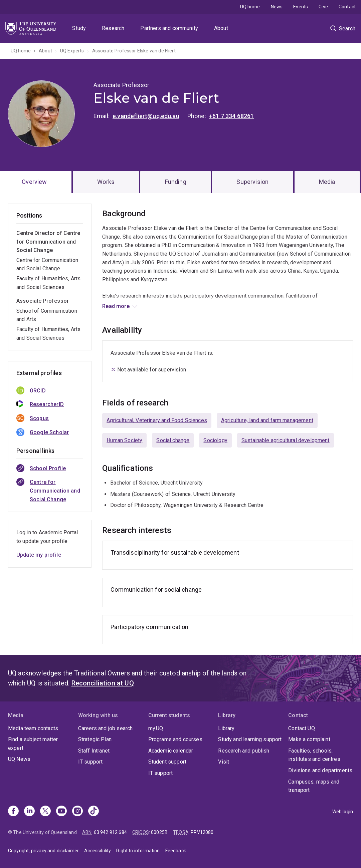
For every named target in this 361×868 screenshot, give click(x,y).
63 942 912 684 (110, 832)
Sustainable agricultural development (286, 440)
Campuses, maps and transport (314, 786)
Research (113, 28)
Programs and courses (175, 739)
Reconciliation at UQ (103, 683)
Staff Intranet (94, 751)
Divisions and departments (320, 770)
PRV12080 (202, 832)
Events (301, 7)
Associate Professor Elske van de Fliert (134, 51)
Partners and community (169, 28)
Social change (173, 440)
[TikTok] (94, 812)
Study (79, 28)
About (221, 28)
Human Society (124, 440)
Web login (343, 812)
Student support (167, 762)
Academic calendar (171, 751)
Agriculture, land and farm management (267, 420)
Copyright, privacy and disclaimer (43, 851)
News (277, 7)
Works (106, 182)
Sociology (215, 440)
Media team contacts (33, 728)
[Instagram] (77, 812)
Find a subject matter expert (33, 744)
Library (226, 728)
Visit (224, 762)
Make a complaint (309, 739)
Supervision (252, 182)
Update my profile (39, 555)
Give (323, 7)
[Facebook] (13, 812)
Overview (34, 182)
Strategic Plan (95, 739)
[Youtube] (61, 812)
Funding (176, 182)
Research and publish (244, 751)
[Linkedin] (29, 812)
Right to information (138, 851)
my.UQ (156, 728)
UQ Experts (72, 51)
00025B (159, 832)
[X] (45, 812)
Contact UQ (302, 728)
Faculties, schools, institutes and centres (314, 755)
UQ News (19, 759)
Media (327, 182)
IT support (91, 762)
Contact (347, 7)
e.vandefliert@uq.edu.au (146, 116)
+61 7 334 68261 (231, 116)
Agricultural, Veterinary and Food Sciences (157, 420)
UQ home (250, 7)
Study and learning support (250, 739)
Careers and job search (106, 728)
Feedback (176, 851)
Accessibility (98, 851)
